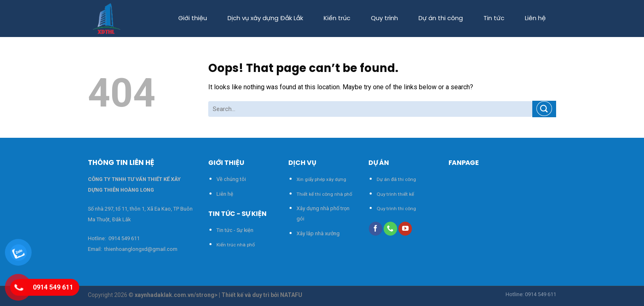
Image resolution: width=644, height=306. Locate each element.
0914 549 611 (124, 238)
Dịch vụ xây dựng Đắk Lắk (265, 19)
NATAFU (291, 295)
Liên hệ (535, 19)
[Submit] (544, 109)
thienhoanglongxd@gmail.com (140, 249)
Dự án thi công (441, 19)
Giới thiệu (193, 19)
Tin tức (494, 19)
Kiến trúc (337, 19)
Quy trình (384, 19)
